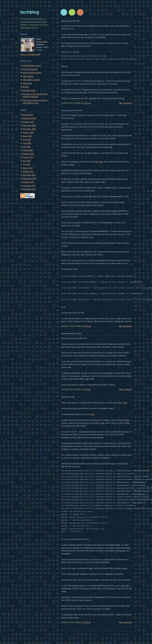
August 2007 (28, 168)
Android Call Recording (32, 73)
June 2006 (27, 143)
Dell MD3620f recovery (32, 66)
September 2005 (30, 118)
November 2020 (29, 186)
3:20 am (88, 103)
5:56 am (88, 622)
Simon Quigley (42, 42)
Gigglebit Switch (29, 90)
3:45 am (88, 326)
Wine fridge (27, 83)
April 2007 (27, 161)
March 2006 (28, 136)
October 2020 (28, 182)
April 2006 (27, 140)
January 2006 (28, 132)
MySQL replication (30, 69)
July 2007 (27, 164)
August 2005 (28, 115)
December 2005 (29, 129)
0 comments (127, 103)
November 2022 (29, 189)
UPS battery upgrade (31, 80)
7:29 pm (88, 389)
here (101, 162)
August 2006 (28, 150)
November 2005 (29, 125)
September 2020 (30, 179)
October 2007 (28, 172)
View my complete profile (30, 54)
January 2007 (28, 157)
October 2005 (28, 122)
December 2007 (29, 175)
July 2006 (27, 147)
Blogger (26, 87)
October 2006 (28, 154)
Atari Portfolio (28, 76)
